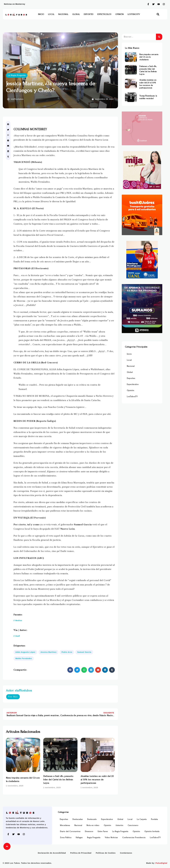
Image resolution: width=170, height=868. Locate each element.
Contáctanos (126, 853)
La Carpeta (142, 819)
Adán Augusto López (25, 652)
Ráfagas (79, 838)
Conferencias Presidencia (134, 838)
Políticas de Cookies (106, 853)
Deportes (89, 14)
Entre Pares (103, 831)
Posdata (154, 819)
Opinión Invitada (152, 831)
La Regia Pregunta (17, 75)
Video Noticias (111, 838)
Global (76, 14)
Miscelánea (65, 825)
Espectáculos (104, 14)
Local (51, 14)
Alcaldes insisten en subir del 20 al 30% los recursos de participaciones (97, 780)
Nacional (63, 14)
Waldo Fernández (24, 658)
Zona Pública (66, 838)
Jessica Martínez (48, 652)
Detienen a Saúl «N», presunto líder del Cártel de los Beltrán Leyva (58, 780)
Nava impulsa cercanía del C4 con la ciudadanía (149, 57)
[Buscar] (159, 37)
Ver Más (13, 697)
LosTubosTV (134, 14)
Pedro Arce (67, 652)
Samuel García (84, 652)
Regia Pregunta (94, 838)
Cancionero (133, 825)
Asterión (119, 825)
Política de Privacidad (81, 853)
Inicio (41, 14)
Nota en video (93, 825)
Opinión (119, 14)
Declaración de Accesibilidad (52, 853)
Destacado (92, 819)
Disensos (89, 831)
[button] (158, 14)
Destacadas (78, 819)
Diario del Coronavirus (70, 831)
